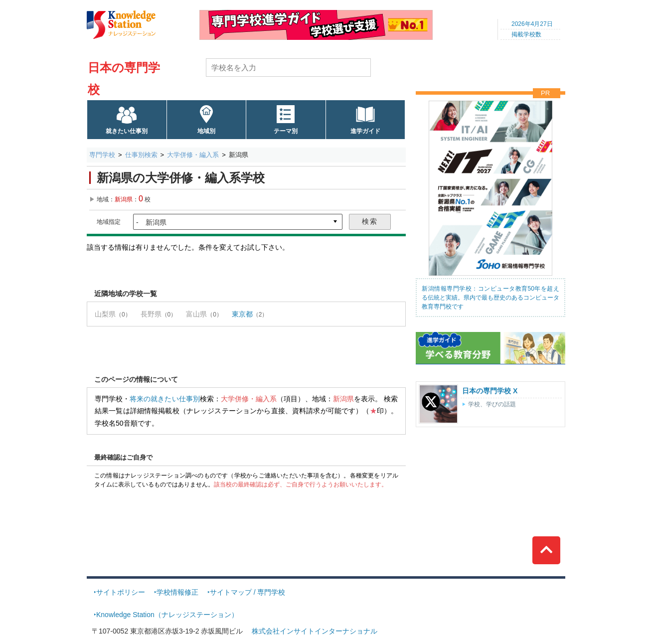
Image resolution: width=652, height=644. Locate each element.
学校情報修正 (177, 592)
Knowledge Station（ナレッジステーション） (167, 615)
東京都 (242, 314)
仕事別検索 (141, 155)
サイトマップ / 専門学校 (248, 592)
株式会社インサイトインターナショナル (315, 631)
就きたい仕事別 (127, 131)
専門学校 (102, 155)
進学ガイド (365, 131)
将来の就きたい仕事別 (165, 399)
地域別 (206, 131)
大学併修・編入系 (193, 155)
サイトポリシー (121, 592)
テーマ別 (286, 131)
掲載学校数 (526, 34)
